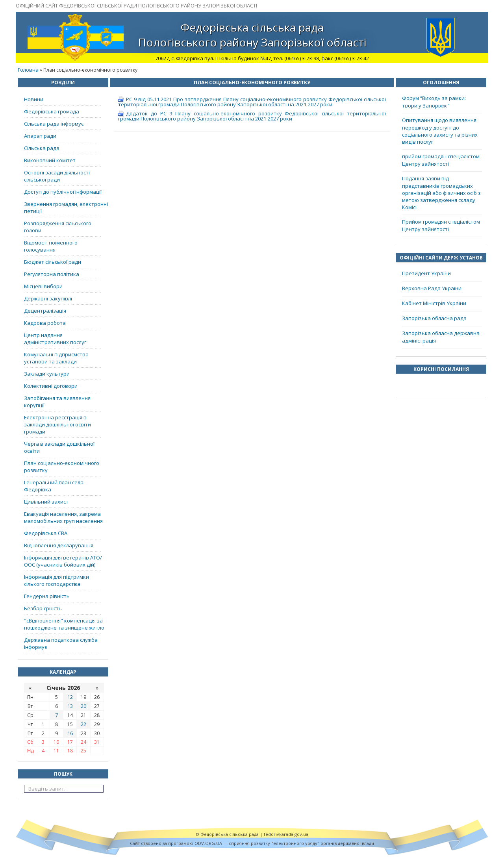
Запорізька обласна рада (434, 318)
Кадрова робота (45, 323)
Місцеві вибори (43, 286)
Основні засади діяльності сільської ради (57, 176)
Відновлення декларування (59, 545)
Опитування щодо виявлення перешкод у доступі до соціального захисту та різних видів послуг (440, 131)
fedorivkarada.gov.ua (286, 834)
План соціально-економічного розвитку (62, 467)
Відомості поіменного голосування (51, 246)
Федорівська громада (52, 111)
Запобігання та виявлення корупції (57, 402)
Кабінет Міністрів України (434, 303)
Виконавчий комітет (50, 160)
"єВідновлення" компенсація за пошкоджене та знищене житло (64, 624)
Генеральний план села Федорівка (54, 486)
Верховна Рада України (432, 288)
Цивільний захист (46, 502)
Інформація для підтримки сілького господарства (57, 580)
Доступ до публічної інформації (63, 192)
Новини (34, 99)
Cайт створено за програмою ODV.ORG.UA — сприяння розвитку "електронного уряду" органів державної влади (252, 843)
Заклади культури (47, 374)
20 (83, 706)
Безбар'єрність (43, 608)
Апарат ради (40, 136)
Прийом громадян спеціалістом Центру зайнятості (441, 225)
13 (70, 706)
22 (83, 724)
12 (70, 697)
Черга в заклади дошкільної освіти (59, 447)
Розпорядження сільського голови (58, 227)
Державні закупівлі (48, 298)
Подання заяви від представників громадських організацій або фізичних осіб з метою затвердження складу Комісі (441, 193)
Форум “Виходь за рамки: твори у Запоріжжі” (434, 102)
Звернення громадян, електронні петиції (66, 207)
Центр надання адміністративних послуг (55, 339)
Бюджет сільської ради (53, 262)
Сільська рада (42, 148)
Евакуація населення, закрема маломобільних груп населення (63, 517)
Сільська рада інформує (54, 124)
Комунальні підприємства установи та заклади (56, 358)
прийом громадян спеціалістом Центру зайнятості (441, 160)
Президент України (426, 273)
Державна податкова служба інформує (61, 643)
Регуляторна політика (52, 274)
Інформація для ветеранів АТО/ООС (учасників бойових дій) (63, 561)
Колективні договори (51, 386)
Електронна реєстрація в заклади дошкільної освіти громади (57, 424)
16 (70, 733)
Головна (28, 70)
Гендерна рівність (47, 596)
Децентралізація (45, 311)
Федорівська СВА (46, 533)
